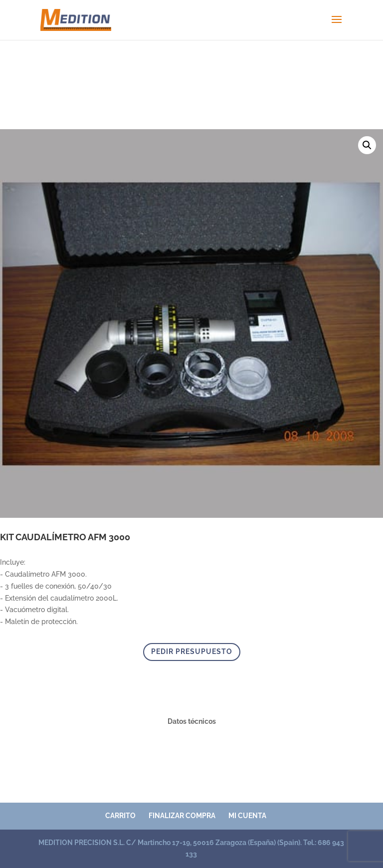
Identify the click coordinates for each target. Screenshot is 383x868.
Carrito (120, 816)
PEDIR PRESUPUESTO (192, 651)
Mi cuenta (247, 816)
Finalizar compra (182, 816)
